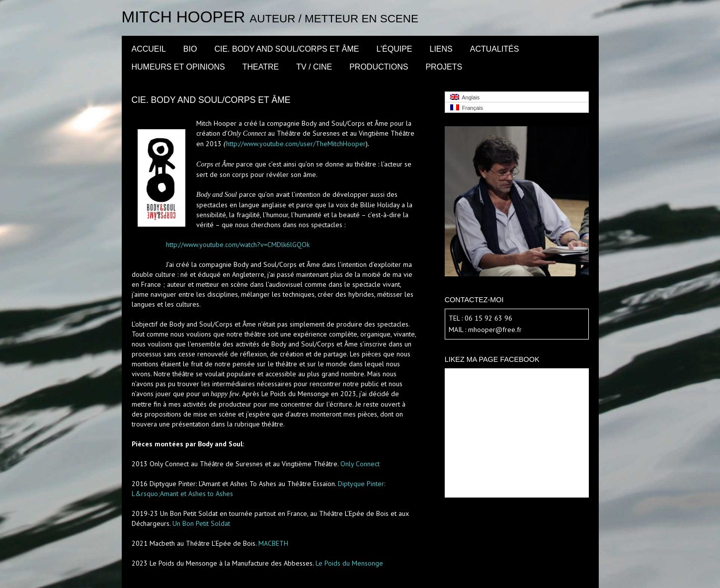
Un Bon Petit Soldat (201, 523)
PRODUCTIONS (379, 67)
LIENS (441, 49)
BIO (190, 49)
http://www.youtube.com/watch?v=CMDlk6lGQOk (238, 245)
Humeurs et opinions (178, 67)
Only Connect (360, 464)
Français (467, 108)
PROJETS (444, 67)
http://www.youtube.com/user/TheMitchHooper (296, 144)
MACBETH (273, 543)
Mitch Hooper (184, 17)
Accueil (149, 49)
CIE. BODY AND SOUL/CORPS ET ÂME (286, 49)
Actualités (495, 49)
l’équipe (394, 49)
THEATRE (261, 67)
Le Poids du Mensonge (349, 563)
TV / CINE (314, 67)
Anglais (465, 97)
